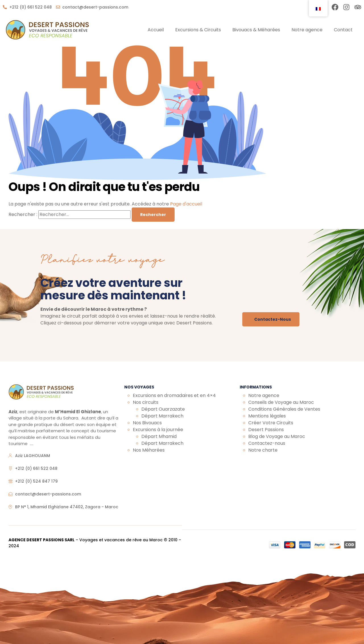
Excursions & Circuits (198, 30)
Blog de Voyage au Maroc (277, 436)
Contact (343, 30)
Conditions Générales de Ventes (284, 409)
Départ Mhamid (159, 436)
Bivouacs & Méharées (256, 30)
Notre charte (263, 450)
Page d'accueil (186, 204)
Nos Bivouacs (147, 423)
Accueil (156, 30)
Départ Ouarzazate (163, 409)
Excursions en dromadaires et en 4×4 (174, 395)
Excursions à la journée (158, 430)
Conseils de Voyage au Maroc (281, 402)
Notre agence (307, 30)
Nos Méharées (149, 450)
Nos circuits (146, 402)
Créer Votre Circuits (271, 423)
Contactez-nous (267, 443)
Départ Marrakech (162, 416)
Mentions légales (267, 416)
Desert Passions (266, 430)
